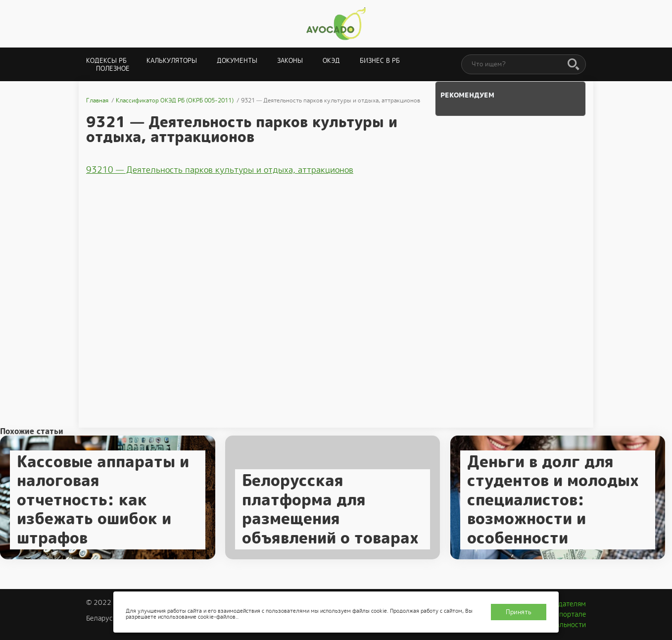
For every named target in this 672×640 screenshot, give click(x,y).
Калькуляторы (172, 61)
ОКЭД (331, 61)
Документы (237, 61)
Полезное (113, 69)
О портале (569, 614)
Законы (290, 61)
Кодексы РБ (106, 61)
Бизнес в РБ (380, 61)
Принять (519, 612)
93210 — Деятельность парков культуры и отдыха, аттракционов (220, 170)
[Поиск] (574, 65)
